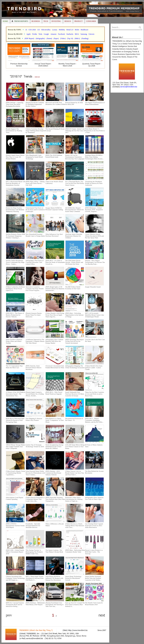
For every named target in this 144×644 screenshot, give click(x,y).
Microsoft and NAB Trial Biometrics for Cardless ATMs (55, 103)
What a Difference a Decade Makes (55, 525)
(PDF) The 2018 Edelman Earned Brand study (54, 156)
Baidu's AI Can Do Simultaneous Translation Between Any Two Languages (75, 157)
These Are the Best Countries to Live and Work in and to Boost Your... (95, 394)
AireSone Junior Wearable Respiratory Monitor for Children (74, 236)
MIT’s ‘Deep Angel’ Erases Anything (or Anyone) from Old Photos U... (35, 578)
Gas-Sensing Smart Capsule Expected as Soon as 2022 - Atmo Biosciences (94, 526)
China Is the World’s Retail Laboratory (54, 182)
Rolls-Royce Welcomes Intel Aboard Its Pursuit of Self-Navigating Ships (15, 420)
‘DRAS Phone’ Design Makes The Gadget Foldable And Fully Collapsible (16, 447)
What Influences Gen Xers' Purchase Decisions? (54, 235)
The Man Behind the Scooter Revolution (94, 472)
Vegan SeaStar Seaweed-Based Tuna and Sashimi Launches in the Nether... (93, 578)
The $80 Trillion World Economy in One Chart (73, 288)
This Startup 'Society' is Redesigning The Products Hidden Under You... (34, 552)
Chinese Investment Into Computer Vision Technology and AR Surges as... (15, 578)
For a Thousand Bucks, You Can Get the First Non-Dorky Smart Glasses (75, 183)
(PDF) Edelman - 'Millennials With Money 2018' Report (35, 604)
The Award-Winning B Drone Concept (55, 130)
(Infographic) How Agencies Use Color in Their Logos (94, 498)
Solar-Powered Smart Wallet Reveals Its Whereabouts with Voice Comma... (35, 473)
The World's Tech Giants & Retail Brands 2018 (94, 604)
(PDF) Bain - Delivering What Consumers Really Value (75, 551)
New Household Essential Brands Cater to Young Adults (35, 235)
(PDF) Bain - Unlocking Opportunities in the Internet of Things (74, 315)
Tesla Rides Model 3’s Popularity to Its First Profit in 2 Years (95, 131)
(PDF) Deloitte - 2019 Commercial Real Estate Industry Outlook (53, 473)
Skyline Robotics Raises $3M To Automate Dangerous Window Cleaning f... (15, 236)
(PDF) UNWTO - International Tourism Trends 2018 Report (15, 526)
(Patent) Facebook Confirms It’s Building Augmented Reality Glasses (35, 104)
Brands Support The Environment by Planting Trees (14, 131)
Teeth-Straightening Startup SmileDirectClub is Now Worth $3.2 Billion (54, 447)
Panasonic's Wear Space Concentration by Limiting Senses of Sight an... (74, 499)
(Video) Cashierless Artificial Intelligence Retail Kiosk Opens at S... (15, 289)
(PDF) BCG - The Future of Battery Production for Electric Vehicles (15, 315)
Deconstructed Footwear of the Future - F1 (74, 419)
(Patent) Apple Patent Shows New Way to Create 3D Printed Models (15, 157)
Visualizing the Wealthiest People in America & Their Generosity (94, 183)
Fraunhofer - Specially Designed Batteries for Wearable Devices (33, 526)
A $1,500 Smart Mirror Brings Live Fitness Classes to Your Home (75, 447)
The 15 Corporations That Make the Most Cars (14, 367)
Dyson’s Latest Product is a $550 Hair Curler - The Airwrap (94, 552)
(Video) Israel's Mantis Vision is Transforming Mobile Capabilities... (16, 473)
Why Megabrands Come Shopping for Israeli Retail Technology (34, 157)
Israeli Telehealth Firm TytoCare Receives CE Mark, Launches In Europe (75, 394)
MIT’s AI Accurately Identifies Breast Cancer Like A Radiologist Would (95, 315)
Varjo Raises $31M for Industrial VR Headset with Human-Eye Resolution (54, 578)
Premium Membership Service (19, 65)
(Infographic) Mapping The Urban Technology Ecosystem (75, 367)
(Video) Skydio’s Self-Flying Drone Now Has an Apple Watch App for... (55, 315)
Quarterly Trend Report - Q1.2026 (92, 65)
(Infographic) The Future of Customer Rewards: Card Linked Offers (35, 262)
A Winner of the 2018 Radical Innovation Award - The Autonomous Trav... (16, 394)
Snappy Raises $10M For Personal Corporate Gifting (54, 209)
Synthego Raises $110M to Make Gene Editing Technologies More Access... (94, 157)
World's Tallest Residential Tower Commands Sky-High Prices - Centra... (15, 262)
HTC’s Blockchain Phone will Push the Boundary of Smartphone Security (16, 183)
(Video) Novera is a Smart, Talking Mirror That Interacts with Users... (75, 526)
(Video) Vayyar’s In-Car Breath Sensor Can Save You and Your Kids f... (75, 473)
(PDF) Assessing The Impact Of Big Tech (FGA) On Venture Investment (75, 341)
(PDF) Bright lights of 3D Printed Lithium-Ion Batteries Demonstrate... (55, 289)
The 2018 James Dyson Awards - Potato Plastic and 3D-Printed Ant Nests (74, 262)
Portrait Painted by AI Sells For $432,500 (74, 103)
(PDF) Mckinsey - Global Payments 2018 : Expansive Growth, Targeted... (94, 210)
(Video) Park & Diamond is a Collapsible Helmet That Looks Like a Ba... (35, 499)
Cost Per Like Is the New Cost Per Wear (95, 340)
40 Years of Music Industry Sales (94, 446)
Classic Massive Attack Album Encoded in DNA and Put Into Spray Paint (94, 236)
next (102, 615)
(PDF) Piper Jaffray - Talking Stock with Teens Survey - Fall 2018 (35, 183)
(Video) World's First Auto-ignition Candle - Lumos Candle (94, 368)
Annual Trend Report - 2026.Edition (43, 65)
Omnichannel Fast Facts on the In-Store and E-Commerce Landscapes (35, 210)
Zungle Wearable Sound (93, 287)
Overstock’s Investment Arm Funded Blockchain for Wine (55, 367)
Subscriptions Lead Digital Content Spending (15, 498)
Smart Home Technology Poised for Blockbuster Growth (73, 578)
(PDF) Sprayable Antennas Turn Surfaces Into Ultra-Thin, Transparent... (55, 499)
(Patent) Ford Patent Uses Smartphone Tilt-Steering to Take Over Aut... (54, 605)
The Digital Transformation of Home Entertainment (95, 103)
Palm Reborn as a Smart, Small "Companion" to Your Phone (55, 420)
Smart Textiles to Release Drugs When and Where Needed (14, 341)
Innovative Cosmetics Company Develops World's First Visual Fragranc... (35, 289)
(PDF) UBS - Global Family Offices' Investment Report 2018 (15, 552)
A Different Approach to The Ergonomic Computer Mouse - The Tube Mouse (36, 341)
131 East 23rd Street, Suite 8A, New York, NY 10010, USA (124, 85)
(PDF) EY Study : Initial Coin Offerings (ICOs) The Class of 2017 (75, 131)
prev (9, 615)
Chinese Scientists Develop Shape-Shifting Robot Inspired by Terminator (35, 131)
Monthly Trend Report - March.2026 (68, 65)
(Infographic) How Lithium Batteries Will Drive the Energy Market (54, 341)
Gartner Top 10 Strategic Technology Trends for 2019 (35, 446)
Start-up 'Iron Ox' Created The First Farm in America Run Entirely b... (75, 605)
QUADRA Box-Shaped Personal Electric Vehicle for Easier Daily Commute (74, 210)
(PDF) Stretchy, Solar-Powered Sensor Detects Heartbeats (34, 368)
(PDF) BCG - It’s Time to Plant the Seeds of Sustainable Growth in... (55, 262)
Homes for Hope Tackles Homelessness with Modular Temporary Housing (15, 210)
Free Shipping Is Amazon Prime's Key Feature (34, 419)
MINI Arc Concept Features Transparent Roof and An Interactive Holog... (15, 605)
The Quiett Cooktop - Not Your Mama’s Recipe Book (54, 551)
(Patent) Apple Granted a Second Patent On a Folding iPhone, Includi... (35, 394)
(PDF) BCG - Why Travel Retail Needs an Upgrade (54, 393)
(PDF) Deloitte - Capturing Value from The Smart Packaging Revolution (15, 104)
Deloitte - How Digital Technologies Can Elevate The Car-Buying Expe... (95, 262)
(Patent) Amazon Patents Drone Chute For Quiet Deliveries (34, 315)
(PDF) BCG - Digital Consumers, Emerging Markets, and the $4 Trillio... (94, 420)
